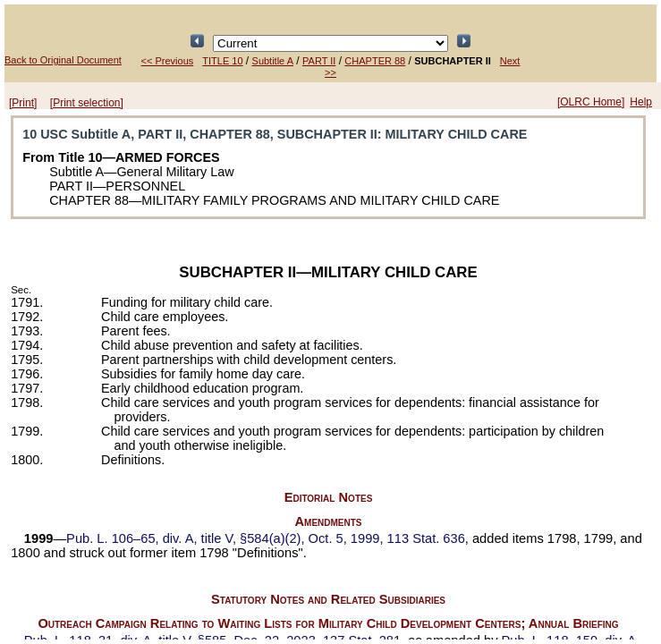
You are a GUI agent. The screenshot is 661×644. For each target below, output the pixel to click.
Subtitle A (273, 61)
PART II (319, 61)
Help (641, 102)
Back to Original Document (63, 60)
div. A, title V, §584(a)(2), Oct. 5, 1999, (266, 538)
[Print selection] (87, 103)
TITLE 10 (222, 61)
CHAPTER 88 (375, 61)
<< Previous (168, 61)
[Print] (23, 103)
